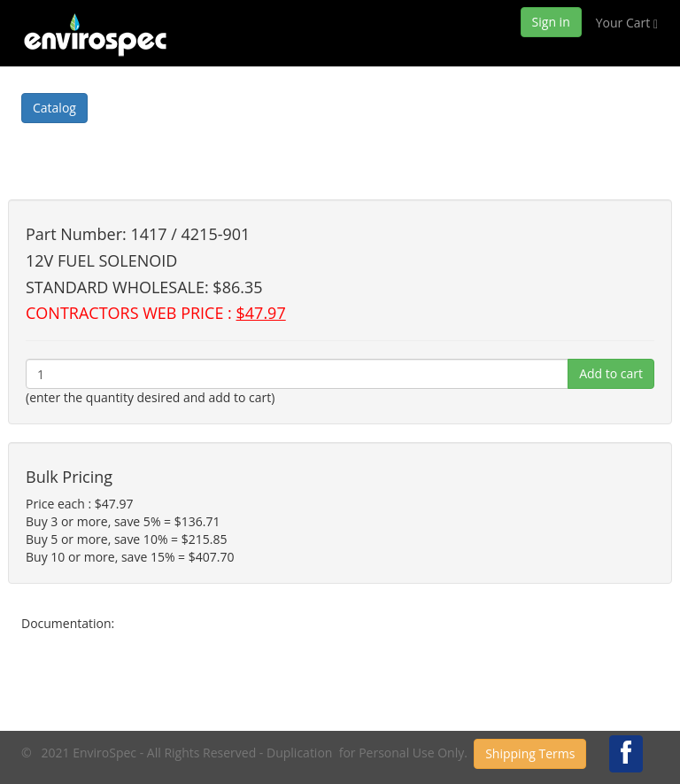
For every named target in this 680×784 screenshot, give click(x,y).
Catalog (54, 108)
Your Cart (627, 23)
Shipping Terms (530, 753)
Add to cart (611, 373)
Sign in (551, 22)
